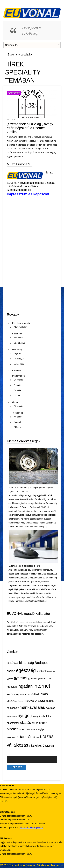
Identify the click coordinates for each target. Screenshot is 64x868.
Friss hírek (17, 334)
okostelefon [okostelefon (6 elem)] (13, 723)
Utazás (17, 396)
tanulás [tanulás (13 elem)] (26, 737)
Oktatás (17, 390)
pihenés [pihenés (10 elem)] (13, 729)
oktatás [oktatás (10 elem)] (26, 723)
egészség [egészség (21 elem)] (26, 670)
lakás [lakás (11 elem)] (44, 694)
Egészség (14, 93)
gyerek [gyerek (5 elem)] (10, 678)
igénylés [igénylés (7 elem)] (12, 687)
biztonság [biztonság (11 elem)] (27, 663)
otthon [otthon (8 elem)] (43, 723)
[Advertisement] (32, 283)
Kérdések (17, 371)
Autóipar (18, 417)
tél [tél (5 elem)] (34, 737)
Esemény (18, 338)
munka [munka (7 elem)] (50, 701)
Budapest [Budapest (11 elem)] (42, 663)
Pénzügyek (19, 359)
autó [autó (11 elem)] (10, 663)
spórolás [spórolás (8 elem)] (25, 729)
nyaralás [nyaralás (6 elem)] (50, 708)
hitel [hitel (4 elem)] (50, 678)
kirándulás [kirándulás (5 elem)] (25, 694)
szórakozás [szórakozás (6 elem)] (13, 737)
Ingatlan (18, 353)
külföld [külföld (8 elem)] (35, 694)
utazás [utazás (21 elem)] (47, 736)
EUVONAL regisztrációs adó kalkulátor (27, 622)
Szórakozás (19, 343)
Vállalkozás (19, 364)
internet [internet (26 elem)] (42, 686)
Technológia (18, 413)
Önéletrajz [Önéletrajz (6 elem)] (48, 746)
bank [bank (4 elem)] (16, 663)
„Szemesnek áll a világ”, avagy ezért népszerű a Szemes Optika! (30, 128)
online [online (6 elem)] (35, 723)
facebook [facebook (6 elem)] (42, 671)
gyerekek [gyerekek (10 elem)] (21, 678)
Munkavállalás (20, 327)
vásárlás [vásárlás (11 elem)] (35, 745)
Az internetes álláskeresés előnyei (25, 566)
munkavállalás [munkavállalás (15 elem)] (32, 707)
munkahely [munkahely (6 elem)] (13, 708)
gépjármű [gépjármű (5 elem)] (43, 678)
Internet (17, 422)
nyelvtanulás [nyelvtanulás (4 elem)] (12, 716)
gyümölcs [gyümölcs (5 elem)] (33, 678)
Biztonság (19, 406)
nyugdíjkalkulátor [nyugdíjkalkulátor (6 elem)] (42, 716)
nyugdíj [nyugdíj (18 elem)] (25, 715)
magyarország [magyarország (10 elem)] (34, 701)
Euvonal (13, 55)
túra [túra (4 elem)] (38, 737)
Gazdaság (17, 349)
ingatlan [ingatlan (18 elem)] (25, 686)
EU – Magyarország (21, 323)
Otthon (15, 402)
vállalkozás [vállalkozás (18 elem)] (17, 745)
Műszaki (18, 427)
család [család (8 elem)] (11, 671)
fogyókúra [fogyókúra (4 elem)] (51, 671)
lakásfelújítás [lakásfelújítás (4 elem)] (12, 701)
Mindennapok (18, 376)
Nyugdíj (17, 385)
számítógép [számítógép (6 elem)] (37, 729)
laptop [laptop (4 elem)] (21, 701)
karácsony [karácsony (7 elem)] (13, 694)
